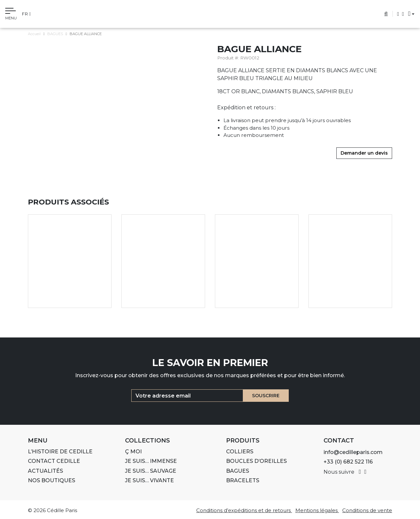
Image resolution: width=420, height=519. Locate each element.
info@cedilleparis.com (353, 452)
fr (26, 14)
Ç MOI (133, 452)
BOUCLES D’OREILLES (256, 461)
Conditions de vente (367, 510)
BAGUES (55, 34)
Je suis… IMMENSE (151, 461)
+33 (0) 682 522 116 (348, 462)
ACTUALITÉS (45, 471)
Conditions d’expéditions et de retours (244, 510)
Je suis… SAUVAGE (151, 471)
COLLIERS (240, 452)
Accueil (34, 34)
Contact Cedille (54, 461)
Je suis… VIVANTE (149, 480)
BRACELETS (243, 480)
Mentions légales (317, 510)
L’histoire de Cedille (60, 452)
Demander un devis (364, 153)
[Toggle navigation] (11, 15)
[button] (409, 14)
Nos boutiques (52, 480)
